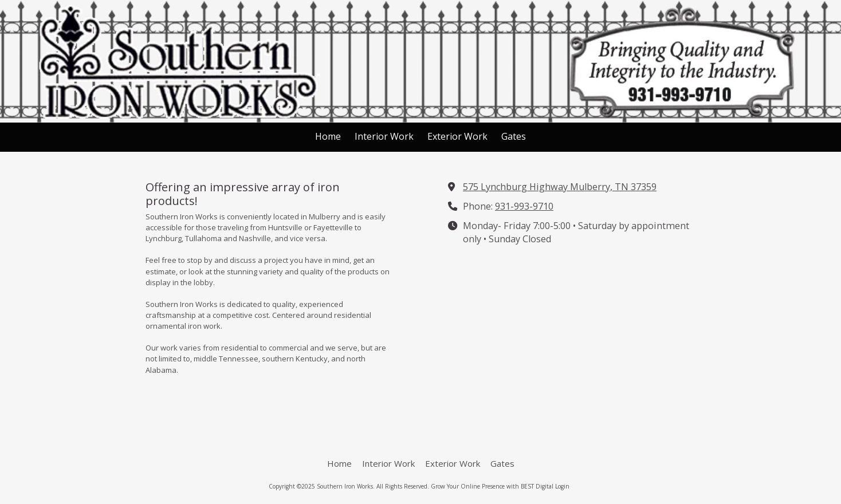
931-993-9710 (524, 206)
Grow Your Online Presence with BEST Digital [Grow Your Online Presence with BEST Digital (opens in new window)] (492, 486)
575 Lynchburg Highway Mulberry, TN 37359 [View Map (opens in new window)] (560, 187)
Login (562, 486)
